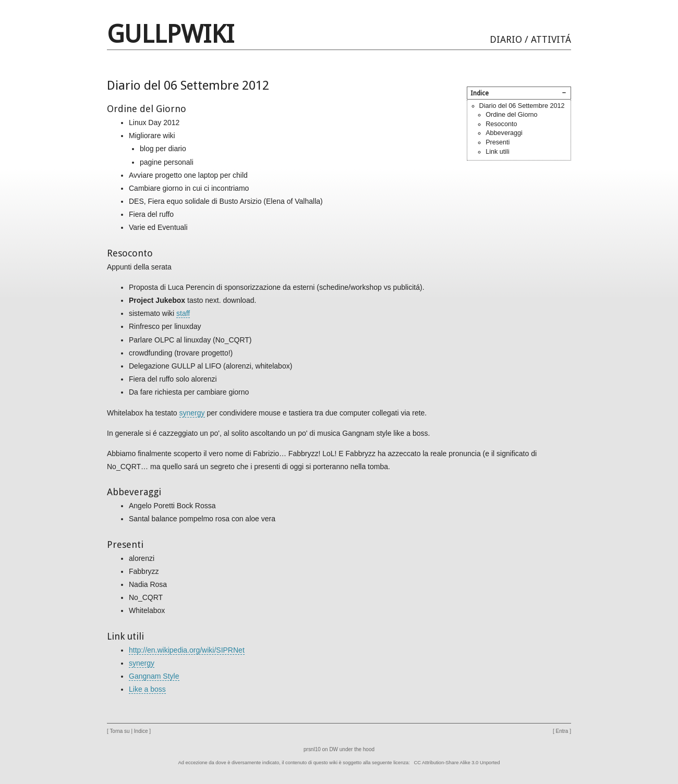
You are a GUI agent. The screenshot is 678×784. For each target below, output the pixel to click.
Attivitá (551, 39)
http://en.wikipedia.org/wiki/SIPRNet (187, 650)
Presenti (498, 142)
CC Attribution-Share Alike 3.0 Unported (457, 763)
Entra (562, 731)
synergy (192, 413)
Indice (141, 731)
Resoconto (501, 124)
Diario (506, 39)
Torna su (119, 731)
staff (183, 313)
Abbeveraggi (504, 133)
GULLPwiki (171, 34)
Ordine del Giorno (511, 115)
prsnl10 (312, 749)
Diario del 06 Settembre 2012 (522, 106)
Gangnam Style (154, 676)
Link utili (498, 152)
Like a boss (147, 689)
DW (334, 749)
